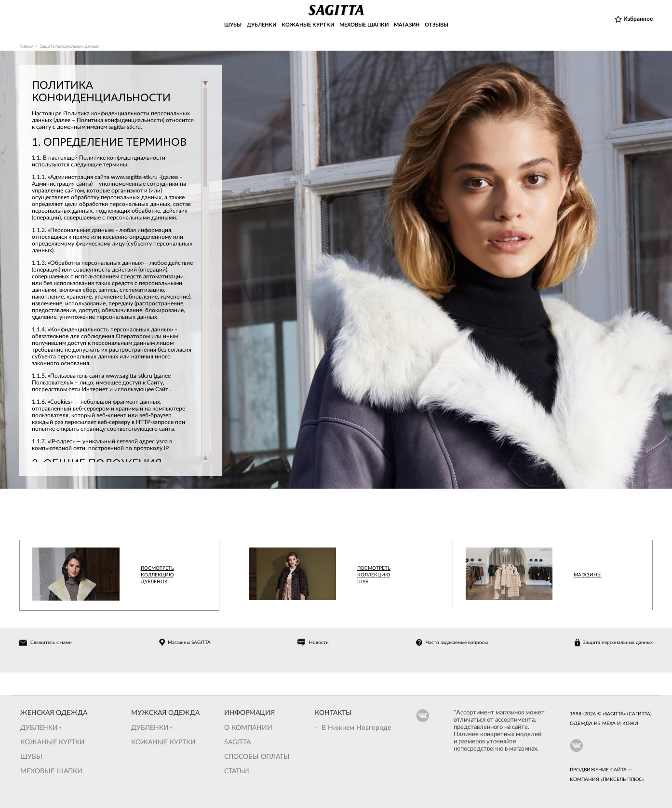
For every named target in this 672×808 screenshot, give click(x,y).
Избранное (638, 19)
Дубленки (39, 728)
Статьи (237, 771)
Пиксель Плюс (622, 780)
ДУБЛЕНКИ (262, 25)
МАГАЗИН (407, 25)
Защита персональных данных (618, 643)
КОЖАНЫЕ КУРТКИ (308, 25)
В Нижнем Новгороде (356, 728)
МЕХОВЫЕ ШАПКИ (364, 25)
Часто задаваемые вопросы (457, 643)
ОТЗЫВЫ (437, 25)
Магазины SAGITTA (189, 643)
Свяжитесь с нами (51, 643)
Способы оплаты (257, 757)
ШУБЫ (233, 25)
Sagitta (237, 742)
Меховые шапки (51, 771)
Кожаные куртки (53, 742)
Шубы (31, 757)
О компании (248, 728)
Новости (319, 643)
